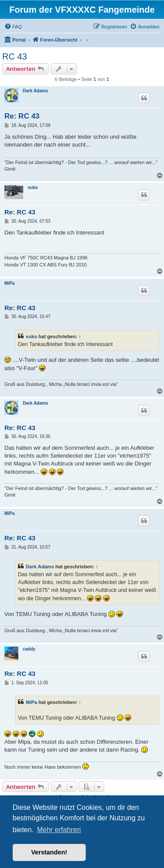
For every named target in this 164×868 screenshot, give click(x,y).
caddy (29, 649)
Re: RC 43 (22, 116)
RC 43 (15, 56)
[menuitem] (13, 27)
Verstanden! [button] (49, 852)
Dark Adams (35, 91)
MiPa (9, 283)
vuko (33, 187)
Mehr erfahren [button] (59, 830)
